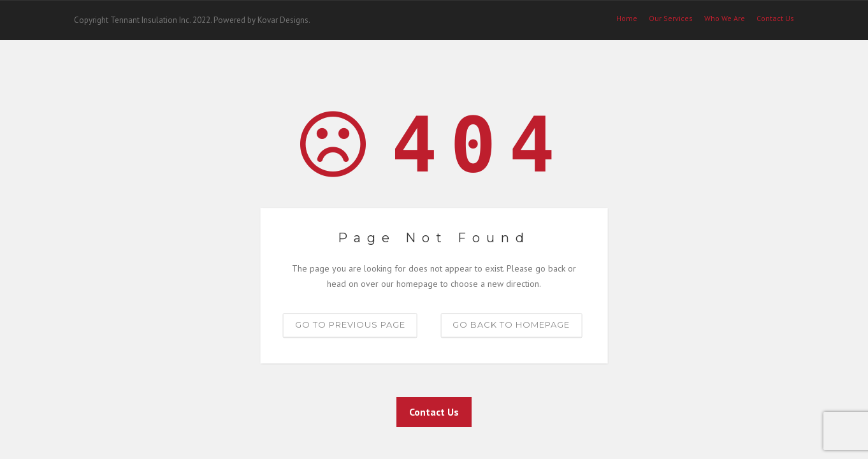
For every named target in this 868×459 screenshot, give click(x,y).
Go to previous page (350, 324)
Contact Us (434, 412)
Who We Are (725, 18)
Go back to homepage (511, 324)
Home (627, 18)
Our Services (671, 18)
